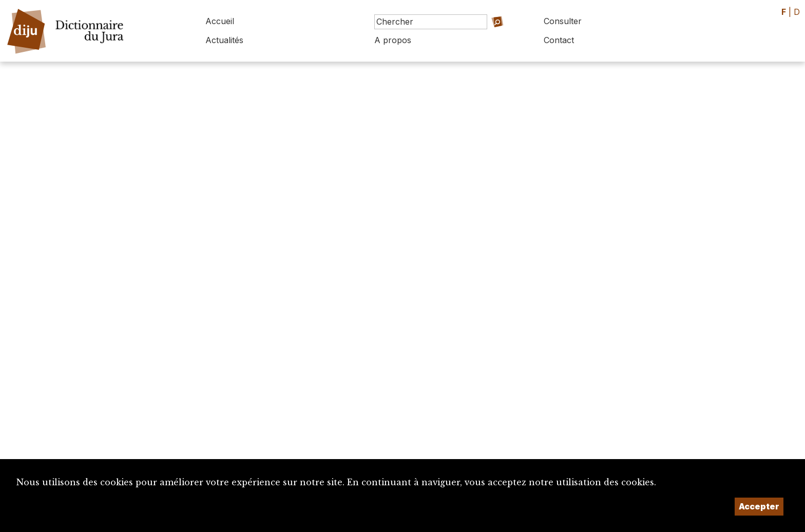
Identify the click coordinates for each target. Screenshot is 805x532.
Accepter (759, 506)
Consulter (563, 21)
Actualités (224, 40)
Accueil (220, 21)
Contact (559, 40)
